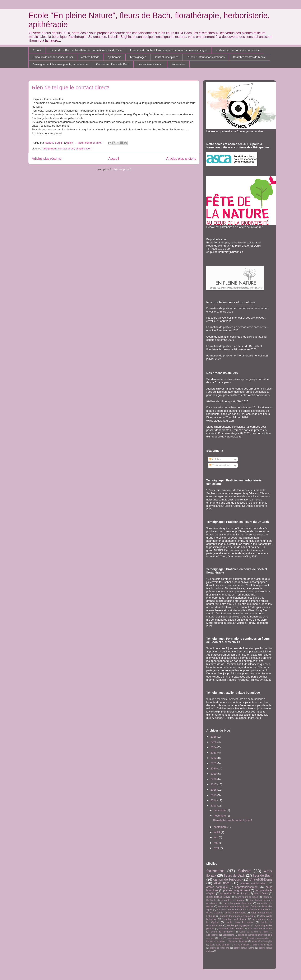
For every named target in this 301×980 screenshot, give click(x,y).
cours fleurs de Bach (246, 897)
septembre (221, 827)
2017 (214, 784)
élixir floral (222, 883)
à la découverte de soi (260, 928)
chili (221, 938)
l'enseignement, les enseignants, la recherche (60, 64)
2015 (214, 795)
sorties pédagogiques (239, 925)
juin (216, 837)
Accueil (37, 50)
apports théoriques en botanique (238, 916)
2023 (214, 753)
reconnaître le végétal (262, 941)
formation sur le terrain (235, 919)
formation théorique (238, 941)
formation (215, 871)
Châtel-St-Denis (261, 879)
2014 (214, 800)
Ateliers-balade (90, 57)
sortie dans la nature (240, 922)
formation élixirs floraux (235, 893)
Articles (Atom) (122, 169)
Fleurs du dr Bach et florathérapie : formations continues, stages (169, 50)
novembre (220, 816)
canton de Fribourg (227, 879)
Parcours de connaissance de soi (53, 57)
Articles (215, 459)
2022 (214, 758)
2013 (214, 806)
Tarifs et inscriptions (166, 57)
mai (216, 843)
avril (217, 848)
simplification (83, 149)
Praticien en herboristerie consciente (238, 50)
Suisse (244, 871)
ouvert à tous (213, 912)
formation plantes (259, 909)
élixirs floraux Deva (218, 897)
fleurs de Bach (234, 875)
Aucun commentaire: (90, 143)
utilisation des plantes (231, 928)
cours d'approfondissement (237, 903)
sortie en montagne (236, 912)
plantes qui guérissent (237, 890)
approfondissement (247, 887)
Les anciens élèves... (150, 64)
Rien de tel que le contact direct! (71, 87)
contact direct (66, 149)
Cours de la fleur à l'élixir (254, 932)
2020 (214, 768)
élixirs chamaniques (263, 945)
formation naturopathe (258, 938)
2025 (214, 742)
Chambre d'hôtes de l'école (249, 57)
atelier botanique (217, 887)
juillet (217, 832)
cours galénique (235, 938)
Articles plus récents (46, 159)
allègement (50, 149)
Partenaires (178, 64)
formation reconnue (216, 941)
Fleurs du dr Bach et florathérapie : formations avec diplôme (86, 50)
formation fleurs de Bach (231, 909)
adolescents (228, 935)
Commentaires (219, 465)
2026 (214, 737)
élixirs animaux (242, 945)
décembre (220, 810)
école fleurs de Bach (220, 945)
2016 (214, 790)
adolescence (212, 935)
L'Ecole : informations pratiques (206, 57)
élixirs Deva (261, 893)
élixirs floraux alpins (244, 948)
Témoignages (138, 57)
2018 (214, 779)
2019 (214, 774)
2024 (214, 747)
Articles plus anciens (181, 159)
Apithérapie (115, 57)
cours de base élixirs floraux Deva (237, 906)
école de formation (222, 932)
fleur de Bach (263, 875)
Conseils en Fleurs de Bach (113, 64)
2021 (214, 763)
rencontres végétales (232, 900)
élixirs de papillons (219, 948)
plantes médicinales (253, 883)
